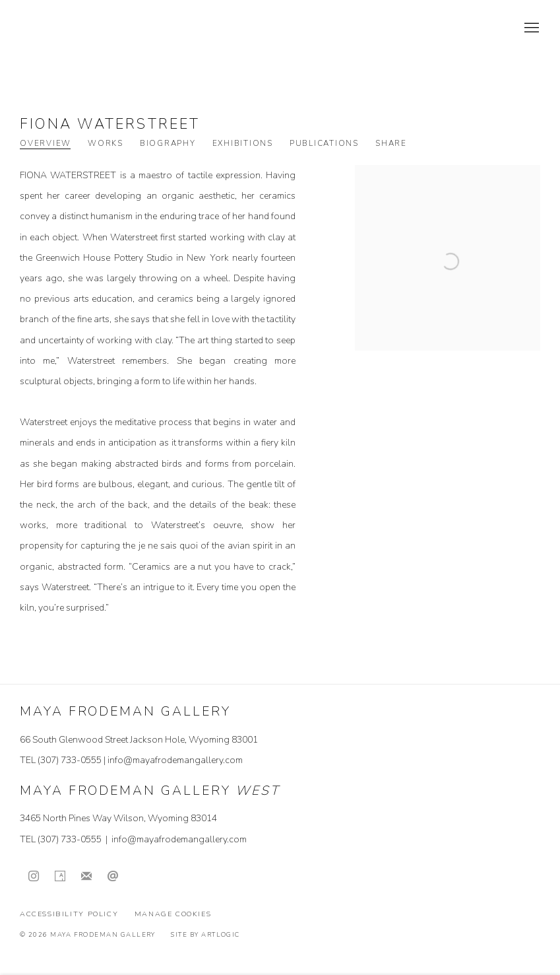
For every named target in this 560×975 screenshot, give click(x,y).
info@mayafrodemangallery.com (175, 760)
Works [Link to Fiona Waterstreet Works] (106, 144)
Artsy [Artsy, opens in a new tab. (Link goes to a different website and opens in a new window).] (60, 877)
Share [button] (391, 144)
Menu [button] (530, 28)
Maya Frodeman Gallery (112, 28)
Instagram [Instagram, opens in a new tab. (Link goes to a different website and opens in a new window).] (34, 877)
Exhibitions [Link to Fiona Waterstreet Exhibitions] (243, 144)
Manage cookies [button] (173, 914)
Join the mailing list (86, 877)
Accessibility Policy (69, 914)
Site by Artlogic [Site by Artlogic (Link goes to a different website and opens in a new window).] (205, 934)
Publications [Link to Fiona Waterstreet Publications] (324, 144)
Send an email (113, 877)
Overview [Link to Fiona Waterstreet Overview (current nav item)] (46, 144)
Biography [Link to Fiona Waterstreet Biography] (168, 144)
